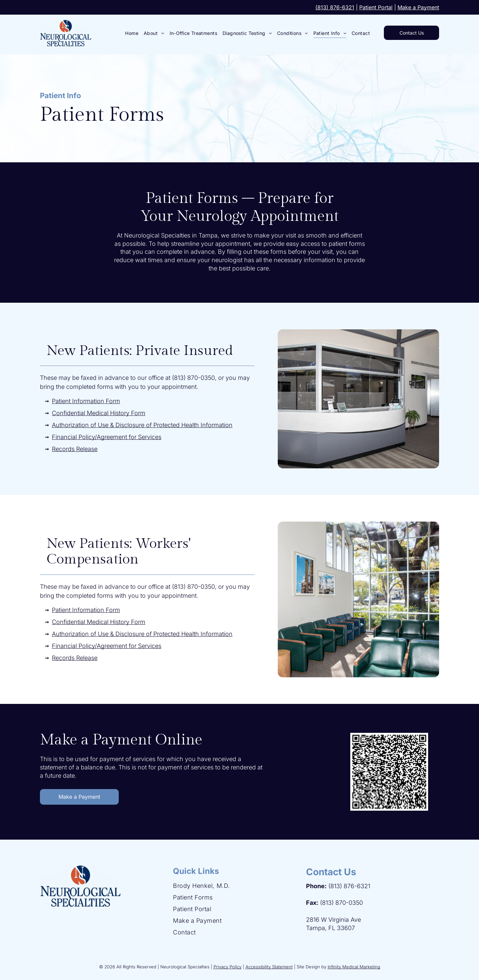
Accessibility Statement (269, 967)
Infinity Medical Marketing (354, 967)
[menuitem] (132, 33)
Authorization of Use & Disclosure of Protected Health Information (142, 425)
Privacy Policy (228, 967)
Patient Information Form (86, 401)
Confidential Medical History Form (99, 413)
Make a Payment (418, 7)
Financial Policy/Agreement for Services (107, 437)
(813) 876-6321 (335, 7)
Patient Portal (376, 7)
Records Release (75, 449)
